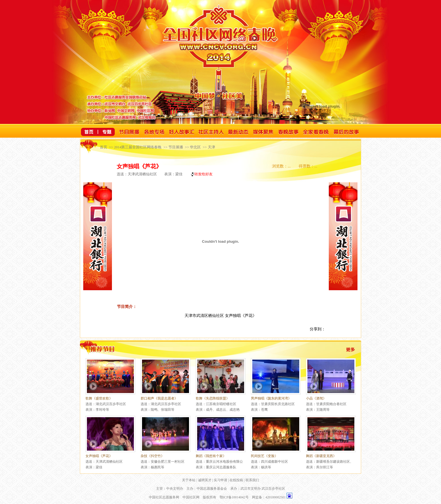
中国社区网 (191, 497)
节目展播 (176, 147)
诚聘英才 (205, 480)
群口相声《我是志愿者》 (159, 398)
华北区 (195, 147)
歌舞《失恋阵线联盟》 (213, 398)
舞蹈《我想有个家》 (211, 456)
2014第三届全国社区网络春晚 (138, 147)
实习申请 (220, 480)
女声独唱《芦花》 (99, 456)
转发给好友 (201, 174)
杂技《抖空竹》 (152, 456)
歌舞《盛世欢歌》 (99, 398)
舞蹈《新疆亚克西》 (321, 456)
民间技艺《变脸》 (264, 456)
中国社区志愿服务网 (164, 497)
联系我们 (252, 480)
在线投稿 (236, 480)
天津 (211, 147)
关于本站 (189, 480)
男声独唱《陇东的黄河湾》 (271, 398)
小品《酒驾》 (316, 398)
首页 (103, 147)
